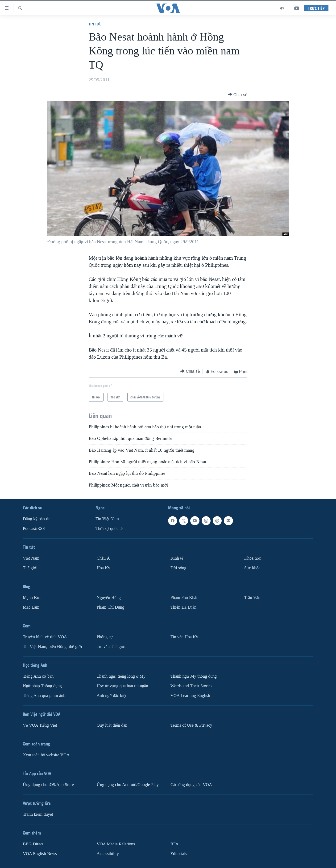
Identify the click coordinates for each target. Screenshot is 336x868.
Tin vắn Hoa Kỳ (184, 637)
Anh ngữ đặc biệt (112, 695)
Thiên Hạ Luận (183, 607)
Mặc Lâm (31, 607)
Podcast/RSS (34, 529)
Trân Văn (252, 598)
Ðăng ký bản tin (37, 519)
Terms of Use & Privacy (191, 725)
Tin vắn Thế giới (111, 647)
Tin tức (95, 24)
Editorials (179, 854)
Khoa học (253, 558)
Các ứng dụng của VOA (191, 784)
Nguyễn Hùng (109, 598)
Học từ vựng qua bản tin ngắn (122, 686)
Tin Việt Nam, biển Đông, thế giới (52, 647)
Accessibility (108, 854)
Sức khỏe (252, 568)
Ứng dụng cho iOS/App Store (48, 784)
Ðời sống (178, 568)
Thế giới (30, 568)
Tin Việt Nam (107, 519)
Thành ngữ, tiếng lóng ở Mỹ (121, 676)
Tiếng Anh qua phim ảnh (44, 695)
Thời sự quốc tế (109, 529)
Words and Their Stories (191, 686)
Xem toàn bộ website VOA (46, 755)
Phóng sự (105, 637)
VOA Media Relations (116, 844)
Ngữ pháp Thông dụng (42, 686)
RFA (174, 844)
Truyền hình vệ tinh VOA (45, 637)
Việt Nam (31, 558)
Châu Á (103, 558)
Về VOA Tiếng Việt (40, 725)
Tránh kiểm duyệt (38, 814)
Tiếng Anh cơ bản (38, 676)
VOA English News (40, 854)
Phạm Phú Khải (184, 598)
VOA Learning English (190, 695)
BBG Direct (33, 844)
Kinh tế (177, 558)
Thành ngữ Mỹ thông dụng (194, 676)
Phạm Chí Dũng (110, 607)
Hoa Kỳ (103, 568)
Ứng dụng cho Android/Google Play (128, 784)
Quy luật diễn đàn (112, 725)
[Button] (238, 95)
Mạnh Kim (32, 598)
